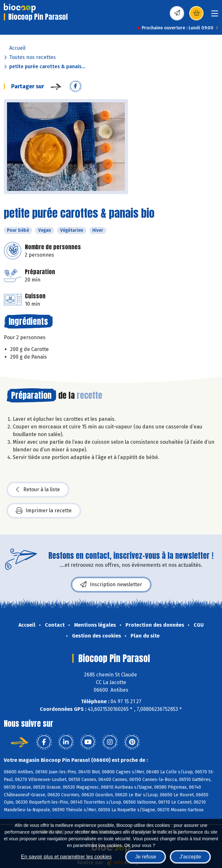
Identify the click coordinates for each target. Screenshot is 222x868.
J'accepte (190, 857)
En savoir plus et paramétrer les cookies (66, 857)
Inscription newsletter (111, 585)
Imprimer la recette (44, 511)
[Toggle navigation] (215, 15)
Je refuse (146, 857)
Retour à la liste (38, 490)
